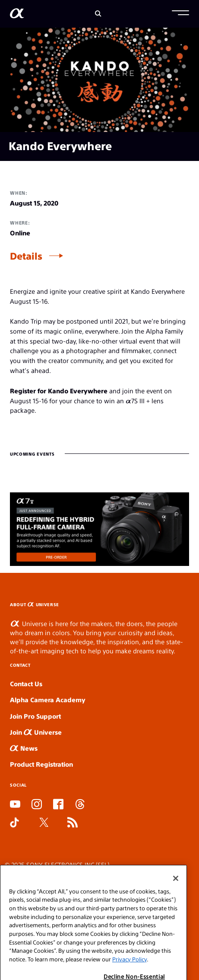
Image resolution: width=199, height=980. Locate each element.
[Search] (98, 14)
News (24, 748)
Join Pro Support (35, 716)
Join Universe (36, 732)
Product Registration (41, 764)
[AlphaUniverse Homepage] (17, 15)
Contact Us (26, 683)
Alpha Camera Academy (48, 699)
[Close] (176, 888)
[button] (180, 14)
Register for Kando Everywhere (59, 390)
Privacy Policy (130, 969)
